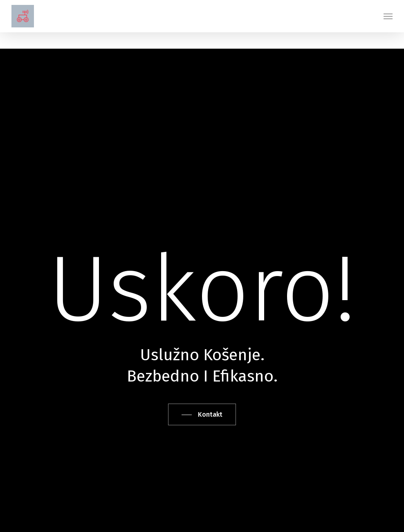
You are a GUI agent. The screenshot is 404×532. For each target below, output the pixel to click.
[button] (388, 16)
